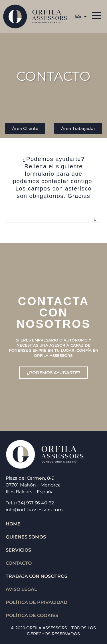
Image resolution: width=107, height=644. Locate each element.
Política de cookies (32, 615)
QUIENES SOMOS (26, 537)
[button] (53, 217)
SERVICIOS (18, 550)
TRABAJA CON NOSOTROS (37, 576)
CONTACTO (19, 563)
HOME (13, 524)
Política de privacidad (37, 602)
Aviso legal (21, 589)
